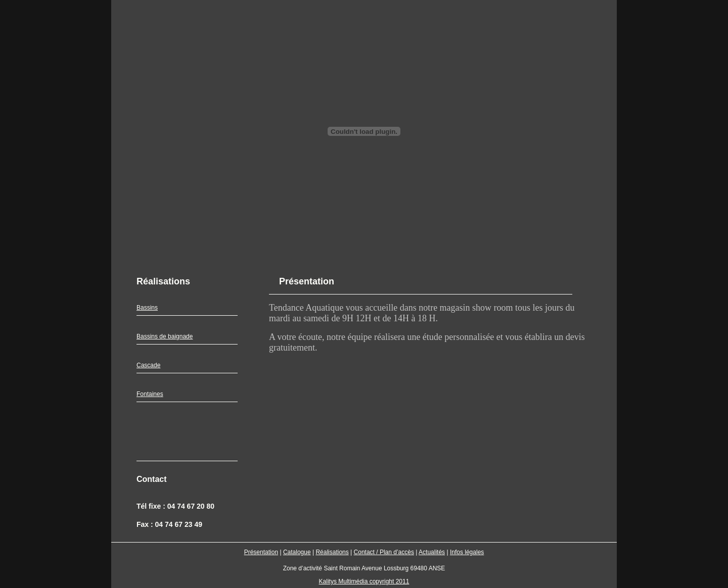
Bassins (147, 308)
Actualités (432, 552)
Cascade (148, 365)
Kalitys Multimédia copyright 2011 (364, 581)
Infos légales (467, 552)
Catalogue (297, 552)
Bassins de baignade (165, 336)
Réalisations (332, 552)
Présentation (261, 552)
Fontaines (150, 394)
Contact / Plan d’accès (384, 552)
